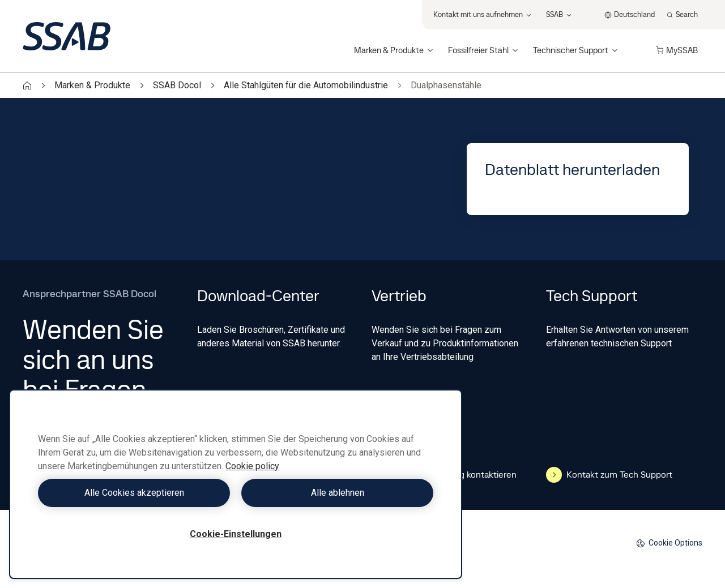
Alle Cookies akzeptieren (134, 493)
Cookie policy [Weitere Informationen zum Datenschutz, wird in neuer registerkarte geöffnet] (252, 466)
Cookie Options (669, 543)
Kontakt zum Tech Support (609, 475)
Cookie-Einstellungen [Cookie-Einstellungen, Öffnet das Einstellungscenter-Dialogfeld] (236, 534)
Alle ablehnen (338, 493)
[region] (236, 484)
